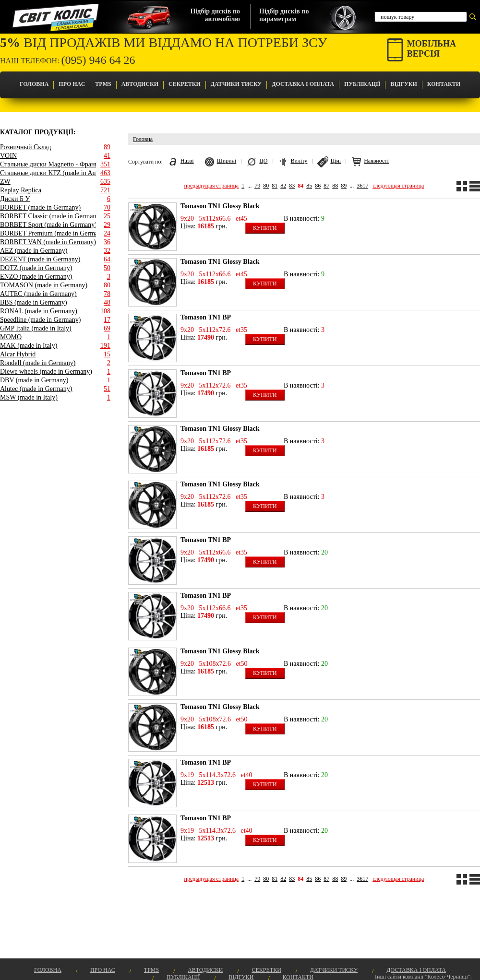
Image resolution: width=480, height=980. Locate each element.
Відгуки (403, 84)
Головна (34, 84)
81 (275, 186)
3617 (362, 186)
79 (257, 186)
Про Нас (72, 84)
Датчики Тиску (236, 84)
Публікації (362, 84)
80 (266, 186)
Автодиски (140, 84)
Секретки (185, 84)
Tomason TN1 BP (206, 317)
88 (335, 186)
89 (344, 186)
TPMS (103, 84)
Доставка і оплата (303, 84)
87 (326, 186)
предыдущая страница (212, 186)
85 (309, 186)
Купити (265, 228)
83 (292, 186)
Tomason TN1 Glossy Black (220, 206)
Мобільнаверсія (432, 49)
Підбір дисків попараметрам (284, 15)
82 (283, 186)
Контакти (444, 84)
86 (318, 186)
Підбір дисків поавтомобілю (215, 15)
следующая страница (398, 186)
